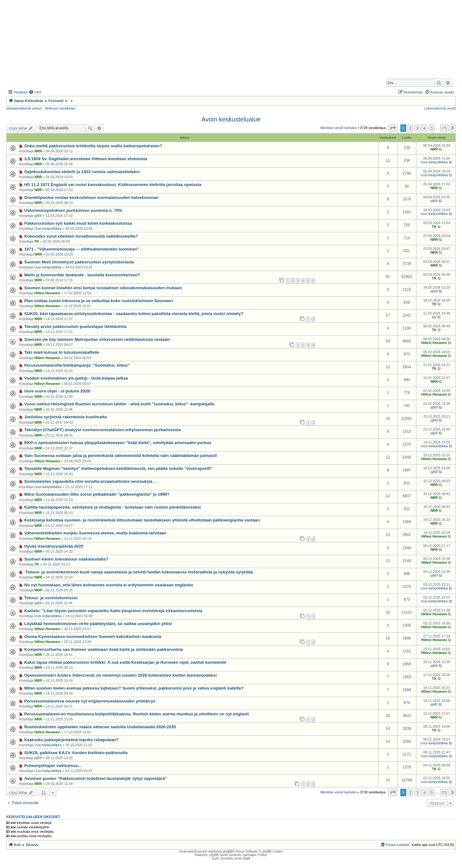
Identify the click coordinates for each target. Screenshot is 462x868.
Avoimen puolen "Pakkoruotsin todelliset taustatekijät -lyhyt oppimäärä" (96, 778)
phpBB (228, 851)
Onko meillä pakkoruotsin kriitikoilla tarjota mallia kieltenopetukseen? (93, 146)
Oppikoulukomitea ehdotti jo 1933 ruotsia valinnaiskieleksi (82, 172)
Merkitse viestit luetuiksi (339, 128)
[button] (393, 128)
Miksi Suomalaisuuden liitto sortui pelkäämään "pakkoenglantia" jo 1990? (97, 494)
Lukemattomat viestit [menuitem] (440, 108)
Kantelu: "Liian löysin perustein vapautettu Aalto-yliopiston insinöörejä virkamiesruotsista (113, 611)
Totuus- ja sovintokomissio (51, 598)
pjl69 (434, 201)
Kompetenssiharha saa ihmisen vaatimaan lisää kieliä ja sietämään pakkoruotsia (104, 649)
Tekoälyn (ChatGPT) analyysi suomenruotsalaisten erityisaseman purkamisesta (102, 430)
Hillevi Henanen (47, 293)
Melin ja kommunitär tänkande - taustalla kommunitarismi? (82, 275)
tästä (247, 858)
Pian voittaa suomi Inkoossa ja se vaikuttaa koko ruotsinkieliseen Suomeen (99, 301)
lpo (434, 317)
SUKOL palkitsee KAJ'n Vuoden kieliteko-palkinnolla (76, 753)
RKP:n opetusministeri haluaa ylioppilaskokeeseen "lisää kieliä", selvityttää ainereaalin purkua (118, 443)
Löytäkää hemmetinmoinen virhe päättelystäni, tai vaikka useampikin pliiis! (98, 624)
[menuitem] (35, 92)
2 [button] (410, 128)
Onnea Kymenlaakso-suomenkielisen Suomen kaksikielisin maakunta (93, 637)
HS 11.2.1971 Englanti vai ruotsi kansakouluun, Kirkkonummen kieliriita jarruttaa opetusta (113, 185)
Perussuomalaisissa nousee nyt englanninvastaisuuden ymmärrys (90, 701)
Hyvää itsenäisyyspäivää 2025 (54, 546)
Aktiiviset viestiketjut (60, 108)
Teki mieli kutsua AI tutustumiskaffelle (62, 352)
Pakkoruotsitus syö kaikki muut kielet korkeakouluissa (78, 223)
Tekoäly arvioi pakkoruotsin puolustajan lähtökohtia (75, 327)
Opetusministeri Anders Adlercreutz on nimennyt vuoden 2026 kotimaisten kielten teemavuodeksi (121, 675)
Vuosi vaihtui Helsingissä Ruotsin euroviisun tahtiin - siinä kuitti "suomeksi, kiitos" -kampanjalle (119, 404)
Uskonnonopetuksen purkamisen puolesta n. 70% (73, 210)
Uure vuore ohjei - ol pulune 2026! (58, 391)
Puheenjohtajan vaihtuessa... (53, 766)
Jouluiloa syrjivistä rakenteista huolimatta (65, 417)
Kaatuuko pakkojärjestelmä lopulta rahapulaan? (71, 740)
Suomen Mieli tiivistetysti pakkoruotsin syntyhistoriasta (79, 262)
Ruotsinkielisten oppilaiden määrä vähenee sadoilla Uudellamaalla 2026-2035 (100, 727)
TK (434, 227)
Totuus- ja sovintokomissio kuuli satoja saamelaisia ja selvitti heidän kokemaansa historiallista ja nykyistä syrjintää (139, 572)
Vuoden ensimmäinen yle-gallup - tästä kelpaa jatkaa (76, 378)
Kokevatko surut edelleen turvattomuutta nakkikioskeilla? (81, 236)
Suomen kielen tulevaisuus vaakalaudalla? (66, 559)
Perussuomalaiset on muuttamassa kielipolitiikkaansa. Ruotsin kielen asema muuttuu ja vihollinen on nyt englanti (137, 714)
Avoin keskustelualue (231, 119)
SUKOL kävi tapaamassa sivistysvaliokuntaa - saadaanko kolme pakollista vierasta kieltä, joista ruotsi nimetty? (134, 314)
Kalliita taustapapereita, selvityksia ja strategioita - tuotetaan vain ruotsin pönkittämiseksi (113, 507)
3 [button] (417, 128)
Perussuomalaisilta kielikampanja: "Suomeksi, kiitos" (77, 365)
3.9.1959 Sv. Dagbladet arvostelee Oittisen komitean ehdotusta (86, 159)
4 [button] (424, 128)
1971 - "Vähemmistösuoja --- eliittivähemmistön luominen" (82, 249)
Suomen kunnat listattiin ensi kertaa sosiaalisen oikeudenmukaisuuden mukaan (103, 288)
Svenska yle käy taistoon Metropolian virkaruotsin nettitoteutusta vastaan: (98, 339)
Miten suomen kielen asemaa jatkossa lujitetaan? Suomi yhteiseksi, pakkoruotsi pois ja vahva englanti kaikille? (134, 688)
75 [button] (444, 128)
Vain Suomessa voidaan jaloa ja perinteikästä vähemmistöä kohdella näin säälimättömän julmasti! (121, 456)
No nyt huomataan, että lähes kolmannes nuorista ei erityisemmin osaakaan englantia (109, 585)
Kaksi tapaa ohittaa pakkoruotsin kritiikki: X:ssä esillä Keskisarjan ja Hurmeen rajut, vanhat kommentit (125, 662)
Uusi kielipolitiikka (434, 162)
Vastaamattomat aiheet (24, 108)
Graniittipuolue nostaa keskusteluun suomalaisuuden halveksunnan (91, 197)
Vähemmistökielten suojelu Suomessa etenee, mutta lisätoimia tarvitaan (95, 533)
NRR (38, 151)
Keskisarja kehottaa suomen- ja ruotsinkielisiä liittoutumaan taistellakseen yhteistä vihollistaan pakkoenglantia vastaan (142, 520)
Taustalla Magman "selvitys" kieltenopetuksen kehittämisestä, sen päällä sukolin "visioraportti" (118, 468)
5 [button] (432, 128)
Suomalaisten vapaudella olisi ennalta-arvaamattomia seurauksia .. (90, 481)
